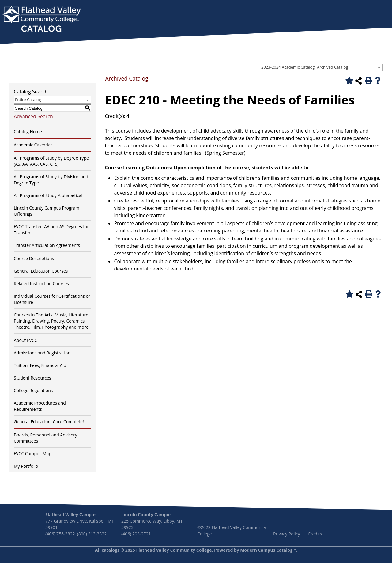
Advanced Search (33, 116)
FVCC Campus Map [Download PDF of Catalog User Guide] (33, 453)
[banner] (42, 20)
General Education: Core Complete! (49, 422)
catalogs (111, 550)
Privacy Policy (286, 534)
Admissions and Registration (42, 353)
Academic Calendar (33, 145)
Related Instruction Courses (41, 283)
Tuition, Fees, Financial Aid (40, 365)
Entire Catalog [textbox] (28, 100)
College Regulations (33, 390)
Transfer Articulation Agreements (47, 245)
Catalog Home (28, 132)
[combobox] (321, 67)
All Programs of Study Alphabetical (48, 195)
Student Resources (32, 378)
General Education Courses (41, 271)
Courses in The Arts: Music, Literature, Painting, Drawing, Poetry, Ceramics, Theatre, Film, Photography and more (52, 321)
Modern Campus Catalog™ (268, 550)
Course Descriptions (34, 258)
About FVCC (25, 340)
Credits (315, 534)
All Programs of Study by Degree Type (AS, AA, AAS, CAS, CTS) (51, 161)
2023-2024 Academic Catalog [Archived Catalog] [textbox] (305, 67)
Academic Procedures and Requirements (40, 406)
